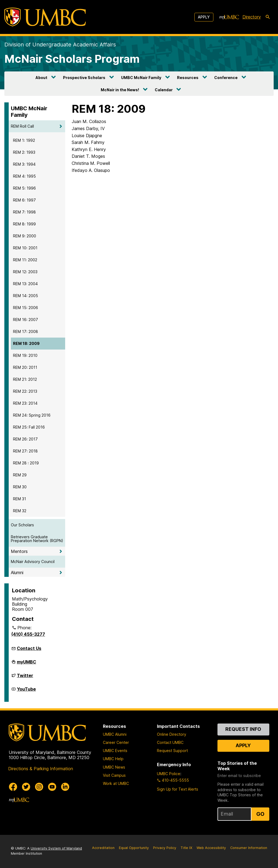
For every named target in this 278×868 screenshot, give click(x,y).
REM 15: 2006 (26, 308)
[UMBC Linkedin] (65, 787)
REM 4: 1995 (24, 176)
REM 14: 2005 (26, 296)
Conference (226, 78)
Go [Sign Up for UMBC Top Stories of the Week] (260, 814)
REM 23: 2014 (25, 403)
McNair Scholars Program (72, 59)
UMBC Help (113, 759)
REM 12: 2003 (25, 272)
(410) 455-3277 (28, 634)
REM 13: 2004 (25, 284)
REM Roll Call (22, 126)
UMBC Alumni (115, 734)
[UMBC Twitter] (26, 787)
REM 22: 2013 (25, 391)
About (41, 78)
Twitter (25, 678)
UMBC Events (115, 751)
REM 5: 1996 (24, 188)
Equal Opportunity (134, 848)
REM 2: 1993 (24, 152)
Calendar (164, 90)
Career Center (116, 742)
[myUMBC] (229, 17)
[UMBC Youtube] (52, 787)
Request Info (243, 729)
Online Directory (172, 734)
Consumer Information (249, 848)
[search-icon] (268, 17)
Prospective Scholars (84, 78)
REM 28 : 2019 (26, 463)
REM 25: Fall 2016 (29, 427)
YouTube (26, 691)
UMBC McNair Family (141, 78)
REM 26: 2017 (25, 439)
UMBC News (114, 767)
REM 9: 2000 (25, 236)
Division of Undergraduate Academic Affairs (60, 45)
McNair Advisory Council (33, 562)
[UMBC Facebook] (13, 787)
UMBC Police (169, 774)
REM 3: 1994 (24, 164)
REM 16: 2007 (26, 320)
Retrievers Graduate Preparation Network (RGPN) (37, 539)
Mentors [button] (19, 551)
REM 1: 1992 (24, 140)
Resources (188, 78)
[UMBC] (45, 17)
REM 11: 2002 (25, 260)
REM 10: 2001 (25, 248)
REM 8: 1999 (24, 224)
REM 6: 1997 (24, 200)
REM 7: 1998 (24, 212)
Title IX (186, 848)
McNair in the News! (120, 90)
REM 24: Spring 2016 (32, 415)
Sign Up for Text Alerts (178, 789)
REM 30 (20, 487)
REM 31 (20, 499)
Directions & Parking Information (41, 769)
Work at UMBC (116, 783)
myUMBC (26, 664)
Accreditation (103, 848)
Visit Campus (114, 775)
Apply (204, 17)
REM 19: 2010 (25, 355)
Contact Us (29, 648)
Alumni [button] (17, 573)
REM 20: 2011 (25, 367)
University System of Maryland (56, 848)
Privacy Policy (165, 848)
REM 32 (20, 511)
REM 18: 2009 (26, 343)
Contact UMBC (170, 742)
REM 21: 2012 (25, 379)
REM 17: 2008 (26, 331)
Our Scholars (22, 525)
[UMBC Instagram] (39, 787)
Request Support (172, 751)
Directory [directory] (252, 17)
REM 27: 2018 (25, 451)
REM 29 (20, 475)
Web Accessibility (211, 848)
